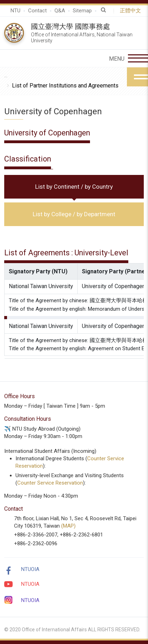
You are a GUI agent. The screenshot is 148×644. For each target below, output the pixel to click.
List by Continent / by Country (74, 187)
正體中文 (132, 11)
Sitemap (82, 11)
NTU (15, 11)
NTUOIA (30, 569)
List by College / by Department (74, 214)
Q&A (60, 11)
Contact (37, 11)
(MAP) (68, 526)
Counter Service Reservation (50, 483)
